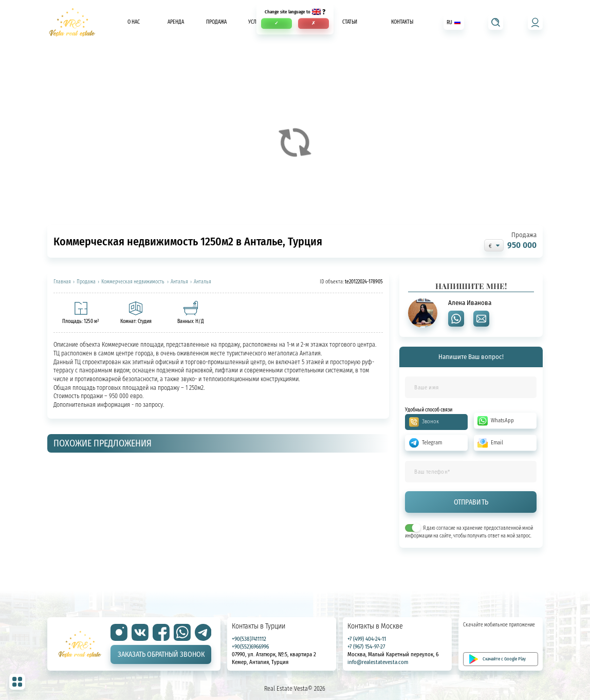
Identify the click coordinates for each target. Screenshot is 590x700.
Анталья (179, 282)
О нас (134, 22)
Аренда (176, 22)
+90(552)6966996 (250, 647)
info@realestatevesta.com (378, 662)
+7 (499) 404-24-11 (367, 639)
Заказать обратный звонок (161, 654)
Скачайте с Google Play (504, 659)
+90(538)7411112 (249, 639)
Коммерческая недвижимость (133, 282)
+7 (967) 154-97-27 (366, 647)
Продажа (216, 22)
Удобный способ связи (429, 410)
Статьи (350, 22)
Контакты (402, 22)
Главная (62, 282)
